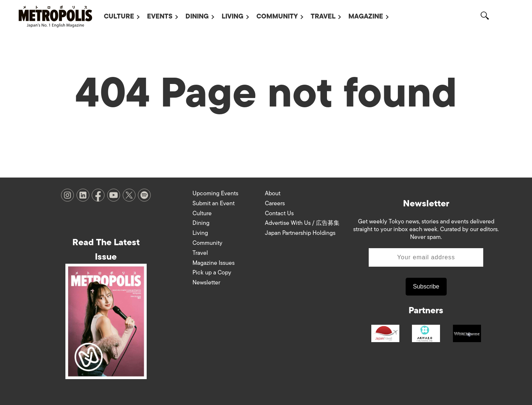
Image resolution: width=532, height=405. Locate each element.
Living (233, 16)
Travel (323, 16)
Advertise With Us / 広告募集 (302, 223)
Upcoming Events (215, 193)
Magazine (366, 16)
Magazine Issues (214, 263)
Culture (119, 16)
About (273, 193)
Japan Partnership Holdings (300, 233)
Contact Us (279, 213)
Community (277, 16)
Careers (275, 203)
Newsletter (206, 283)
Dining (197, 16)
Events (160, 16)
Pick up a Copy (212, 273)
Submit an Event (214, 203)
